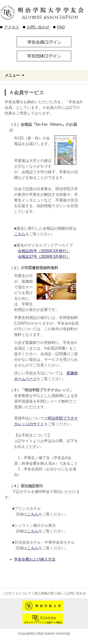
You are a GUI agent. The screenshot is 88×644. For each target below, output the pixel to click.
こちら (20, 234)
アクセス (12, 27)
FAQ (61, 27)
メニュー (12, 75)
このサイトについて (17, 593)
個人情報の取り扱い (49, 593)
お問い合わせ (38, 27)
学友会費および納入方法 (35, 559)
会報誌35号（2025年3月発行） (44, 251)
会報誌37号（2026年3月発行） (44, 257)
